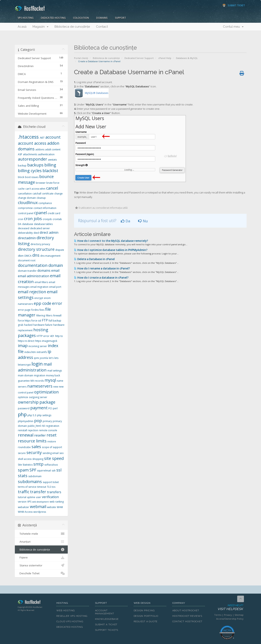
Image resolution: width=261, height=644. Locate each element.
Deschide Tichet (41, 573)
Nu (143, 221)
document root (27, 260)
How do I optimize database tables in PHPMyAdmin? (111, 250)
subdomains (30, 482)
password (24, 408)
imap (23, 346)
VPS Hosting (26, 18)
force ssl (36, 321)
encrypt (39, 298)
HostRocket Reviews (187, 616)
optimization (46, 392)
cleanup (41, 198)
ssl (59, 470)
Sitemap (239, 615)
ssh (54, 471)
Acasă (22, 27)
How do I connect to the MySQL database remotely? (111, 241)
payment (39, 408)
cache (21, 189)
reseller (40, 435)
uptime (31, 497)
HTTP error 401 (45, 336)
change (58, 194)
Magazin (40, 27)
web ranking (57, 502)
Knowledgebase (107, 619)
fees (42, 310)
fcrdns (35, 310)
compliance (45, 203)
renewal (26, 435)
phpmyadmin (26, 421)
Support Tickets (107, 630)
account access (32, 143)
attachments (30, 154)
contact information (45, 208)
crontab (57, 219)
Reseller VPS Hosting (72, 616)
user (39, 497)
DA (20, 224)
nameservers (40, 386)
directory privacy (40, 244)
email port (55, 287)
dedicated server (40, 228)
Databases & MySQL (187, 58)
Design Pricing (144, 610)
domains (44, 270)
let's (51, 358)
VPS (29, 502)
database (28, 224)
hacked (28, 325)
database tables (43, 224)
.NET (42, 138)
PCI (50, 408)
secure (22, 453)
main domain (26, 375)
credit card (54, 213)
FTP (45, 320)
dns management (50, 256)
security (34, 452)
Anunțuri (41, 542)
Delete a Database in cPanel (94, 259)
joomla (44, 358)
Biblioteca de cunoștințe (72, 27)
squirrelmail (44, 471)
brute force (53, 183)
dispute (60, 250)
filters (49, 315)
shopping (38, 459)
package (47, 402)
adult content (53, 149)
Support (120, 18)
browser (41, 183)
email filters (41, 282)
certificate (48, 194)
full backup (55, 321)
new (56, 387)
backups (35, 165)
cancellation (25, 194)
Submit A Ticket (106, 624)
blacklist (50, 171)
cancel (52, 188)
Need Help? (227, 608)
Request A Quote (146, 621)
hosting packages (33, 333)
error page (24, 310)
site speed (54, 458)
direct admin (49, 232)
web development (40, 502)
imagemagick (50, 341)
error (57, 303)
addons (40, 149)
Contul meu (233, 27)
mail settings (55, 371)
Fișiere (41, 557)
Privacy (228, 615)
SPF (33, 470)
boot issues (32, 177)
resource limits (32, 441)
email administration (34, 276)
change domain (27, 198)
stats (23, 476)
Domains (102, 18)
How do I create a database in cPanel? (101, 278)
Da (126, 221)
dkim (21, 256)
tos (54, 487)
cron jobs (33, 219)
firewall (57, 315)
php (22, 414)
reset (52, 435)
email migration (39, 287)
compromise (25, 208)
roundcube (24, 447)
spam (23, 470)
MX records (37, 381)
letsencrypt (24, 365)
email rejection (32, 292)
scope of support (52, 447)
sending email (51, 453)
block (21, 177)
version (22, 502)
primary (47, 421)
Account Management (105, 612)
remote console (48, 430)
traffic (24, 492)
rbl (43, 426)
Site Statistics (25, 465)
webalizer (23, 507)
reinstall (22, 430)
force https (24, 321)
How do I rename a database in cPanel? (102, 268)
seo (62, 453)
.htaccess (28, 137)
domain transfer (27, 271)
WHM (60, 507)
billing (50, 165)
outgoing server (38, 397)
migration (40, 375)
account (53, 137)
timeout (42, 487)
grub (21, 325)
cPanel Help (165, 58)
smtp (38, 464)
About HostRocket (186, 610)
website (51, 507)
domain (56, 265)
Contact (102, 27)
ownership (28, 402)
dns (36, 255)
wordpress (40, 512)
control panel (26, 213)
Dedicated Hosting (53, 18)
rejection (33, 430)
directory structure (36, 249)
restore (52, 441)
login (37, 364)
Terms (218, 615)
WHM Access (25, 512)
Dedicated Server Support (139, 58)
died (36, 233)
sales (36, 447)
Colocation (81, 18)
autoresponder (33, 159)
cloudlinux (28, 203)
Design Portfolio (146, 616)
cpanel (40, 213)
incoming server (38, 346)
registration (52, 426)
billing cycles (30, 171)
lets (56, 358)
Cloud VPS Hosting (70, 621)
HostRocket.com (34, 603)
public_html (34, 426)
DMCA (28, 256)
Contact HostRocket (187, 621)
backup (22, 166)
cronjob (47, 219)
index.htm (30, 352)
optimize (23, 397)
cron (21, 219)
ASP (20, 154)
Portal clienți (81, 58)
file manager (34, 312)
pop (38, 421)
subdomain (35, 476)
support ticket (51, 482)
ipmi (37, 358)
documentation (33, 265)
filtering (41, 315)
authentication (46, 154)
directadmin (27, 238)
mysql (50, 380)
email (55, 270)
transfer (38, 492)
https (38, 341)
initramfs (42, 352)
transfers (54, 492)
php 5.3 (32, 415)
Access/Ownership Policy (230, 619)
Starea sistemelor (41, 565)
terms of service (27, 487)
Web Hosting (66, 610)
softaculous (51, 465)
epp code (43, 303)
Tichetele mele (41, 534)
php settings (44, 415)
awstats (52, 160)
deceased (24, 228)
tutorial (22, 497)
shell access (25, 459)
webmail (38, 507)
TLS (49, 487)
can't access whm (35, 189)
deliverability (25, 233)
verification (50, 497)
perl (55, 408)
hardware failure (43, 325)
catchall (37, 194)
